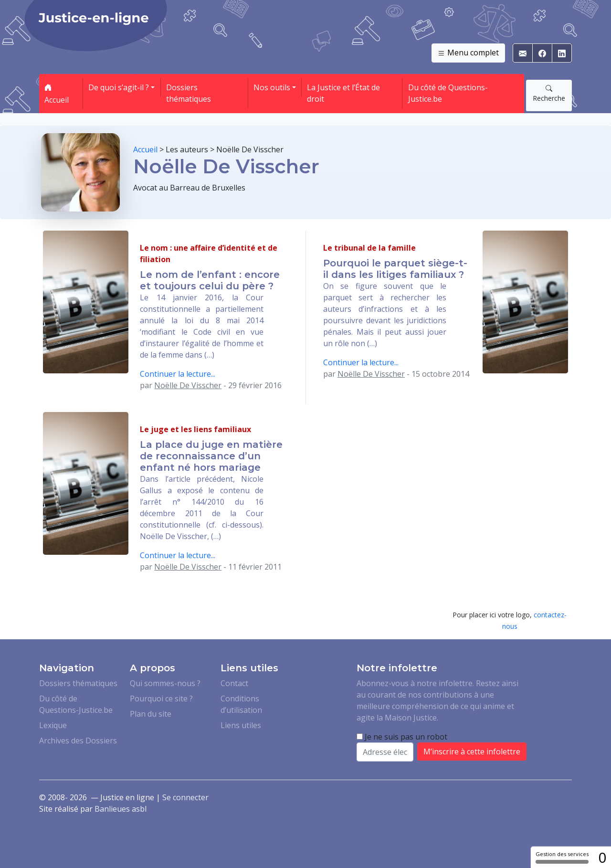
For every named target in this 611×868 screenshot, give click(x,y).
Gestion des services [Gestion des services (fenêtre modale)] (562, 857)
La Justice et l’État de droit (343, 93)
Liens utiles (241, 725)
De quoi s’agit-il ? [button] (119, 87)
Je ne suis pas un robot (402, 737)
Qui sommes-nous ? (165, 683)
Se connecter (185, 797)
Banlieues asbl (121, 809)
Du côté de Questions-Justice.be (448, 93)
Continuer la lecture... (178, 374)
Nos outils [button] (272, 87)
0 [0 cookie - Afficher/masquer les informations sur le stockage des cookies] (602, 857)
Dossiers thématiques (189, 93)
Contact (234, 683)
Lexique (53, 725)
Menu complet (468, 53)
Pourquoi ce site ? (161, 699)
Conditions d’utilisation (241, 704)
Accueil (57, 94)
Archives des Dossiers (78, 741)
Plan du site (151, 714)
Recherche (549, 93)
